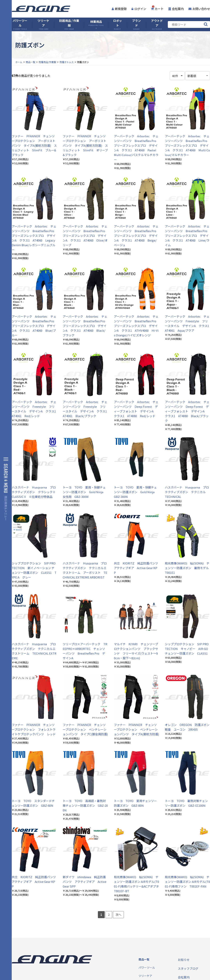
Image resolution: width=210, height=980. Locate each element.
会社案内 (176, 9)
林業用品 (96, 24)
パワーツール (20, 24)
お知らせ (184, 960)
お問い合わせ (199, 9)
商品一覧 (30, 62)
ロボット (118, 24)
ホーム (19, 62)
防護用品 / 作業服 (69, 24)
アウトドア (157, 24)
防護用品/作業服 (47, 62)
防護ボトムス (67, 62)
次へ (118, 915)
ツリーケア (43, 24)
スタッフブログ (188, 968)
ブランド (136, 24)
